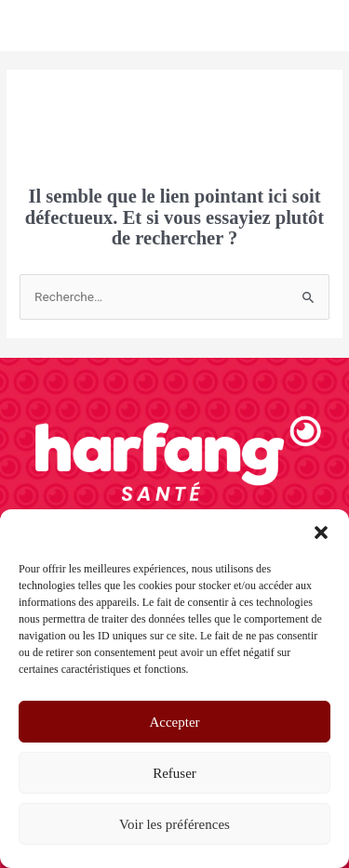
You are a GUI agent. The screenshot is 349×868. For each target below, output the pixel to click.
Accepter (174, 722)
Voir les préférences (174, 824)
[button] (321, 533)
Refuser (174, 773)
